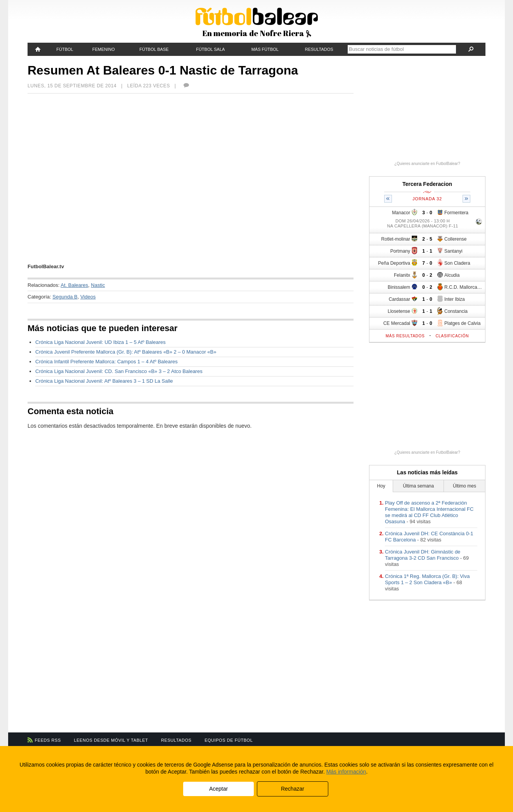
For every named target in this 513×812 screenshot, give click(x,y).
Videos (88, 297)
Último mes (464, 486)
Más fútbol (265, 49)
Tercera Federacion (427, 184)
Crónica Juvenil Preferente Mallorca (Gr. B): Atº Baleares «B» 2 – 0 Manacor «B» (126, 352)
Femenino (104, 49)
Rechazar (293, 789)
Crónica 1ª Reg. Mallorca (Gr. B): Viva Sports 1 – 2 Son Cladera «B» (427, 579)
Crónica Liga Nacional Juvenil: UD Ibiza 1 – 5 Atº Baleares (101, 342)
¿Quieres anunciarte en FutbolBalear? (427, 164)
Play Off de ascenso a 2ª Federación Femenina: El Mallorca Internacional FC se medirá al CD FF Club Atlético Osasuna (429, 512)
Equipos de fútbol (229, 740)
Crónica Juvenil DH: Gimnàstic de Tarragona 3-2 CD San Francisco (423, 555)
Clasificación (452, 336)
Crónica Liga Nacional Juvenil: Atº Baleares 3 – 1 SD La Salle (104, 381)
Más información (346, 772)
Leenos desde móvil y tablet (111, 740)
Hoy (381, 486)
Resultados (319, 49)
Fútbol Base (154, 49)
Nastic (98, 285)
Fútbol (65, 49)
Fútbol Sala (210, 49)
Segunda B (65, 297)
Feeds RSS (48, 740)
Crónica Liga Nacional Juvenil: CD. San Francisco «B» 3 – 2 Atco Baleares (119, 371)
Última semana (418, 486)
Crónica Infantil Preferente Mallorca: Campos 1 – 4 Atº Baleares (107, 362)
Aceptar (218, 789)
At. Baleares (74, 285)
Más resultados (405, 336)
